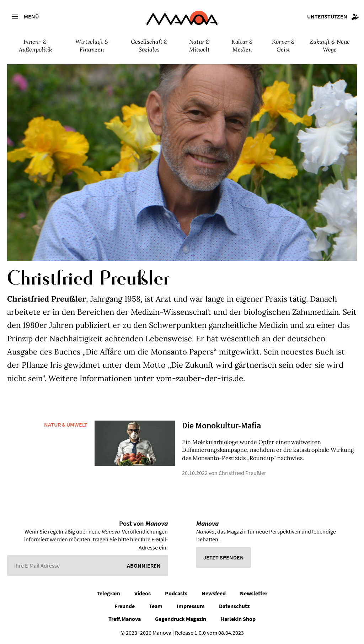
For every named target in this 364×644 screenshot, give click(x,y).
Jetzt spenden (224, 557)
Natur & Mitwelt (199, 45)
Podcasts (176, 593)
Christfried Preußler (242, 473)
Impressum (191, 606)
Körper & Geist (283, 45)
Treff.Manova (125, 619)
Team (156, 606)
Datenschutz (234, 606)
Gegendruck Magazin (181, 619)
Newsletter (254, 593)
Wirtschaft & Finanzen (92, 45)
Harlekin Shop (238, 619)
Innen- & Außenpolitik (35, 45)
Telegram (108, 593)
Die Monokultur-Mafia (221, 425)
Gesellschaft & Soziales (149, 45)
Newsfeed (214, 593)
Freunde (125, 606)
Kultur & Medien (242, 45)
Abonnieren (144, 565)
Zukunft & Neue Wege (330, 45)
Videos (143, 593)
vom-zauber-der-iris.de (200, 378)
